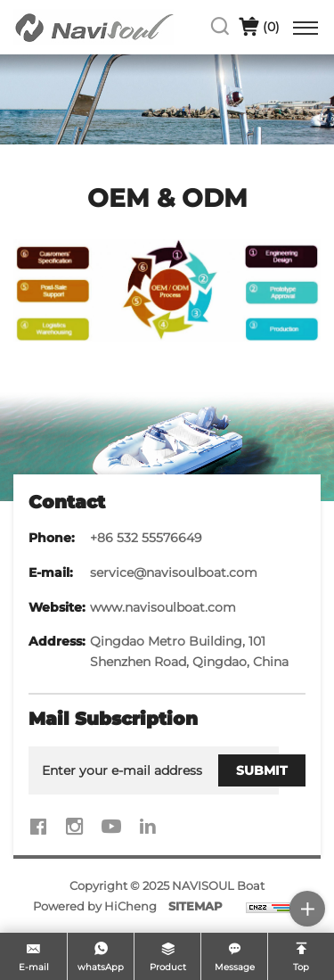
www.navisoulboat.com (163, 607)
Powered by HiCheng (95, 906)
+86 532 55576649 (146, 538)
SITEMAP (196, 906)
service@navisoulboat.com (174, 572)
